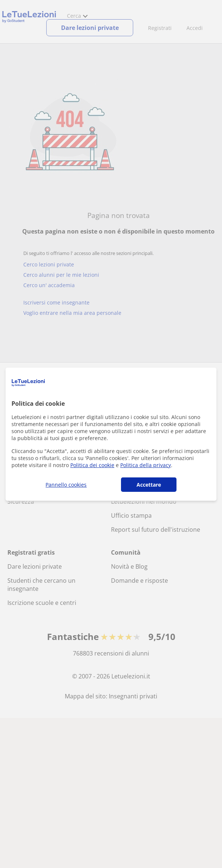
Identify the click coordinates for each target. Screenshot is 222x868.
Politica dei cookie (92, 465)
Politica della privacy (146, 465)
